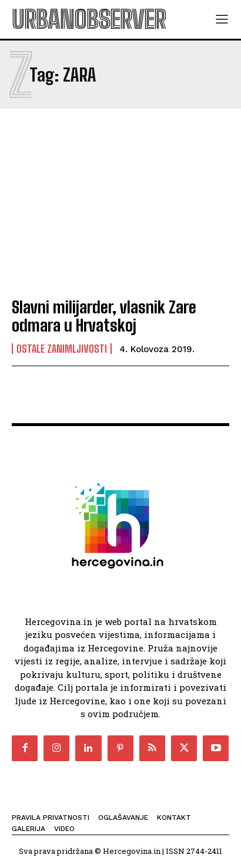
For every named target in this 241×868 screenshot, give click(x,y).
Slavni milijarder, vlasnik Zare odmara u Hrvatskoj (104, 316)
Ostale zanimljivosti (62, 349)
